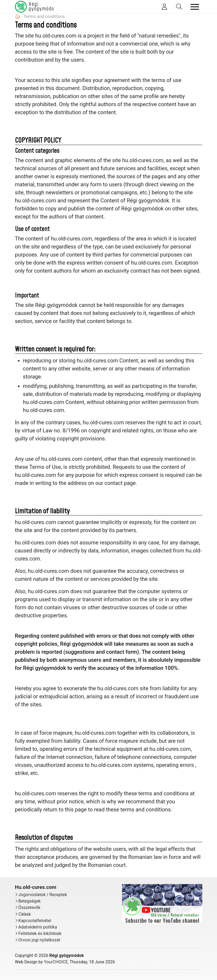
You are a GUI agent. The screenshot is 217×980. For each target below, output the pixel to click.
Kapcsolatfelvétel (35, 921)
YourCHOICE (56, 962)
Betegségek (30, 901)
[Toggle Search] (179, 7)
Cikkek (25, 914)
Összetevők (29, 907)
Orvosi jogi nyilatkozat (39, 940)
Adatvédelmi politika (38, 927)
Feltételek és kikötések (40, 933)
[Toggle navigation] (195, 7)
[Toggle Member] (165, 7)
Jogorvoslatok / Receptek (43, 895)
